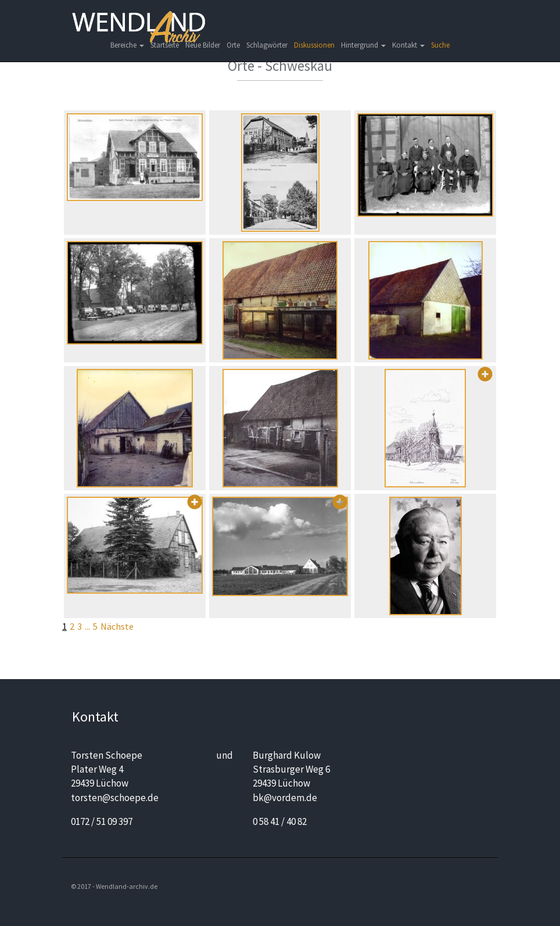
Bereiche (127, 45)
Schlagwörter (267, 45)
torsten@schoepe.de (115, 798)
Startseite (165, 45)
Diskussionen (314, 45)
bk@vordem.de (285, 798)
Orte (233, 45)
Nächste (117, 626)
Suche (440, 45)
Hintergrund (363, 45)
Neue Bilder (203, 45)
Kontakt (408, 45)
